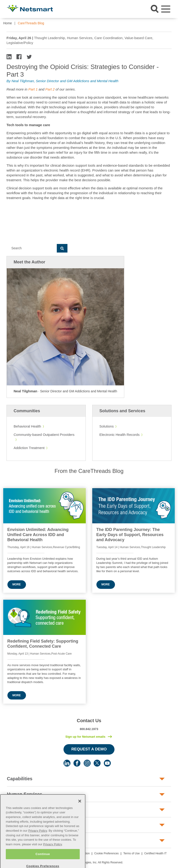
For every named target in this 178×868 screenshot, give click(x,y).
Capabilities (20, 779)
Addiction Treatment (29, 448)
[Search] (32, 248)
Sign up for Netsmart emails (85, 737)
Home (8, 23)
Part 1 (33, 89)
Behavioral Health (27, 426)
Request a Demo (89, 749)
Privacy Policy (38, 839)
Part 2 (51, 89)
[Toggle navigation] (166, 9)
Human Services (25, 794)
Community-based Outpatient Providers (44, 435)
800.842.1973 (89, 729)
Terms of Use (132, 853)
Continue (43, 862)
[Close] (80, 809)
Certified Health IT (155, 853)
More (17, 584)
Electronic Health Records (119, 435)
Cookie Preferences (106, 853)
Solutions (107, 426)
